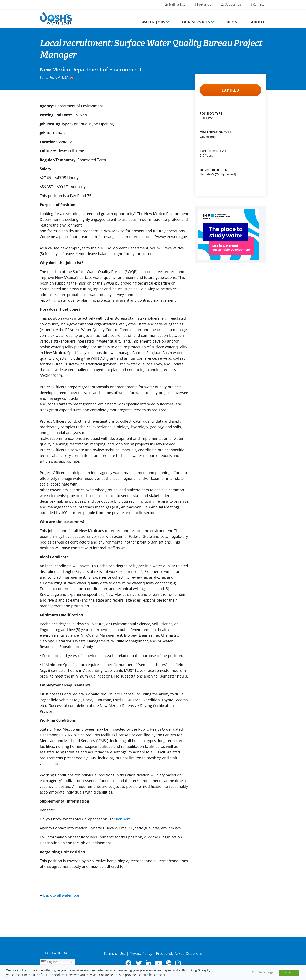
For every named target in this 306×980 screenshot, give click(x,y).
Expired (230, 90)
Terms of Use (115, 953)
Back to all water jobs (60, 895)
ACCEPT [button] (289, 972)
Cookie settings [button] (263, 972)
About (258, 22)
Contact (257, 4)
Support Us (231, 4)
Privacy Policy (141, 953)
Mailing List (175, 4)
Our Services (196, 22)
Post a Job (203, 4)
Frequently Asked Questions (179, 953)
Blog (232, 22)
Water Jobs (153, 22)
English (49, 962)
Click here (122, 819)
